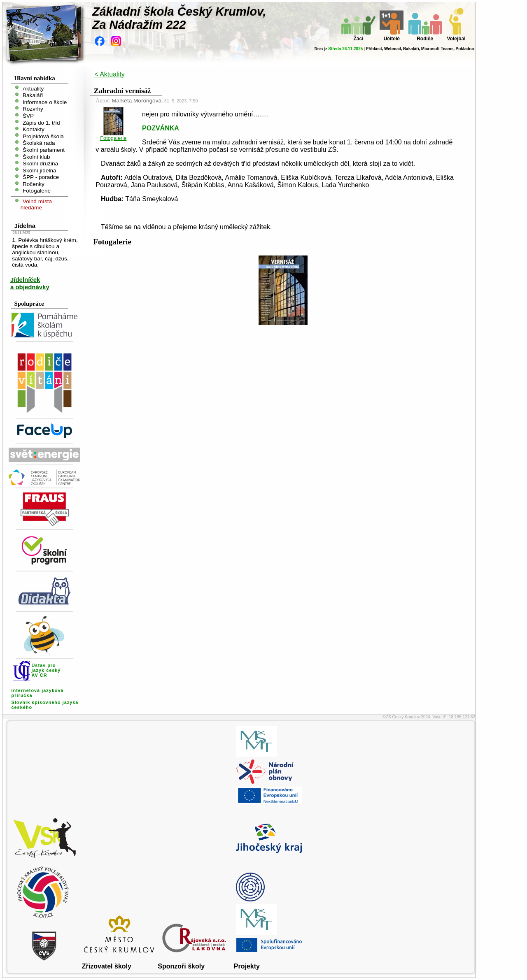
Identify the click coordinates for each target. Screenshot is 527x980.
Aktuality (33, 88)
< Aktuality (109, 74)
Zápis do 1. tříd (41, 122)
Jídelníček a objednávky (30, 283)
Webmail (393, 49)
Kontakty (34, 129)
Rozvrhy (33, 109)
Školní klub (36, 157)
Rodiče (425, 39)
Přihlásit (374, 49)
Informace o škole (45, 102)
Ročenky (34, 184)
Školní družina (40, 164)
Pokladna (465, 49)
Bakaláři (411, 49)
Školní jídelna (40, 170)
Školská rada (39, 143)
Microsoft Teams (437, 49)
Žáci (358, 39)
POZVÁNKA (161, 128)
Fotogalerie (37, 191)
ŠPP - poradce (41, 177)
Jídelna (25, 226)
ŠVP (28, 116)
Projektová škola (43, 136)
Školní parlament (44, 150)
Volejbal (456, 39)
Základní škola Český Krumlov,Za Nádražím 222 (179, 18)
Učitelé (392, 39)
